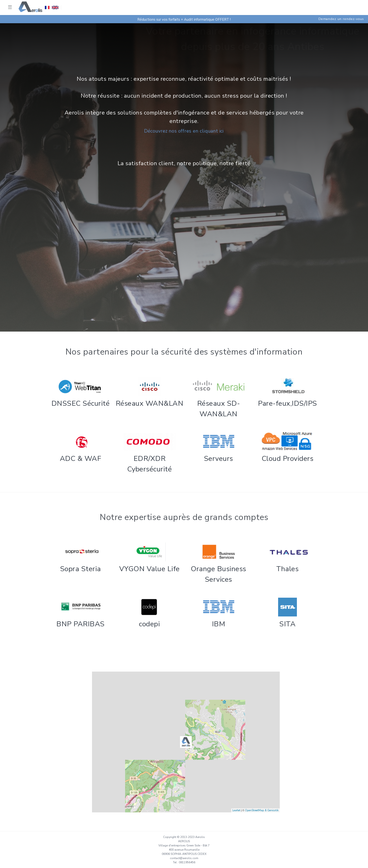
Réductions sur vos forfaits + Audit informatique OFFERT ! (184, 19)
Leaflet (236, 810)
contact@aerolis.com (184, 858)
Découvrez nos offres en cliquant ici (184, 131)
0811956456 (187, 862)
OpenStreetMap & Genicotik (262, 810)
